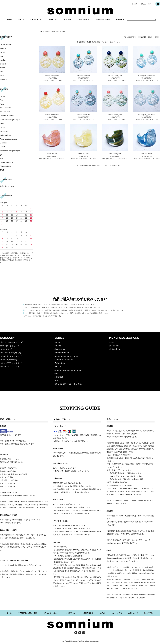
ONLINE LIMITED (6, 162)
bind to (47, 31)
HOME (10, 19)
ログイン (103, 613)
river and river (5, 112)
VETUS (3, 147)
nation (2, 123)
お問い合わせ (133, 613)
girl (1, 155)
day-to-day (4, 131)
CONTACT (120, 19)
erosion (3, 96)
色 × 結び (55, 31)
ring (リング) (6, 349)
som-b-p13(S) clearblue (147, 76)
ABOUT (21, 19)
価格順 (150, 37)
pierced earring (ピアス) (12, 342)
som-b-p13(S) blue (84, 76)
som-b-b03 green (115, 154)
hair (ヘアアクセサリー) (11, 363)
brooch (2, 68)
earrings (3, 48)
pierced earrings (6, 44)
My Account (146, 4)
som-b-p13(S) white (52, 76)
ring (1, 56)
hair (1, 72)
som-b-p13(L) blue (84, 115)
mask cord (4, 80)
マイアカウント (71, 613)
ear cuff (3, 52)
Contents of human (7, 116)
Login (135, 4)
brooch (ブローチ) (9, 360)
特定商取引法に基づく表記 (27, 613)
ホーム (9, 613)
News (112, 342)
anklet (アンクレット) (10, 367)
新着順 (157, 37)
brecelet (3, 64)
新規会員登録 (88, 613)
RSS (146, 613)
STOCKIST (68, 19)
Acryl (63, 31)
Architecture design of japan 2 (11, 120)
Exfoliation (4, 143)
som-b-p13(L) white (52, 115)
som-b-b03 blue (147, 154)
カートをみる (117, 613)
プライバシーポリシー (51, 613)
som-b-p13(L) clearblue (147, 115)
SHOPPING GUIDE (103, 19)
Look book (114, 346)
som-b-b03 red (52, 154)
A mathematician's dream (9, 139)
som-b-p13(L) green (115, 115)
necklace (3, 60)
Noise (2, 104)
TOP (40, 31)
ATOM (151, 613)
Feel (2, 100)
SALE (2, 170)
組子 (2, 159)
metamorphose (5, 135)
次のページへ (115, 42)
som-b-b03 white (84, 154)
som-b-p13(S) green (115, 76)
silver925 (59, 377)
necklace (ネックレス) (11, 353)
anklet (2, 76)
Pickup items (115, 349)
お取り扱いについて (7, 186)
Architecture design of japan (10, 151)
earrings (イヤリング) (10, 346)
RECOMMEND (5, 166)
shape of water (5, 108)
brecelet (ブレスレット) (11, 356)
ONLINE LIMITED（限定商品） (69, 384)
